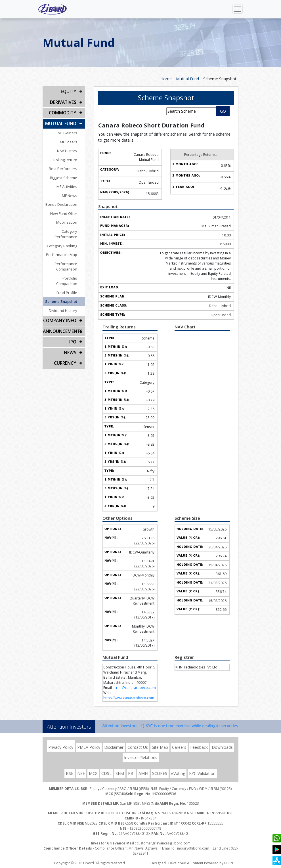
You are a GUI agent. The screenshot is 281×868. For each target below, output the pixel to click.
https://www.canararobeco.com (129, 698)
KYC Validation (202, 773)
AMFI (143, 773)
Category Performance (62, 228)
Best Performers (68, 166)
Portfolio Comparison (64, 270)
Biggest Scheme (68, 175)
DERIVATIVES (64, 101)
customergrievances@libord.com (164, 843)
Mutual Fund (187, 79)
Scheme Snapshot (220, 79)
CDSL (106, 773)
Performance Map (66, 246)
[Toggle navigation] (238, 9)
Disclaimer (114, 747)
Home (166, 79)
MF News (74, 193)
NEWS (71, 336)
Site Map (160, 747)
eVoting (178, 773)
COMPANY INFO (61, 306)
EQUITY (69, 91)
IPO (73, 326)
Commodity (64, 111)
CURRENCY (66, 346)
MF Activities (72, 184)
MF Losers (73, 139)
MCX (93, 773)
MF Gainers (72, 130)
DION (229, 863)
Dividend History (68, 297)
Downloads (222, 747)
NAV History (72, 148)
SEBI (120, 773)
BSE (70, 773)
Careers (179, 747)
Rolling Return (70, 157)
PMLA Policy (89, 747)
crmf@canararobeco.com (135, 688)
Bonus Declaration (66, 202)
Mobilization (72, 219)
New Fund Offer (69, 211)
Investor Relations (141, 757)
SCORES (160, 773)
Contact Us (138, 747)
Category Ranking (67, 237)
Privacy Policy (61, 747)
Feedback (199, 747)
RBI (131, 773)
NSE (81, 773)
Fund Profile (72, 279)
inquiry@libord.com (193, 848)
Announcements (61, 316)
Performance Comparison (71, 258)
